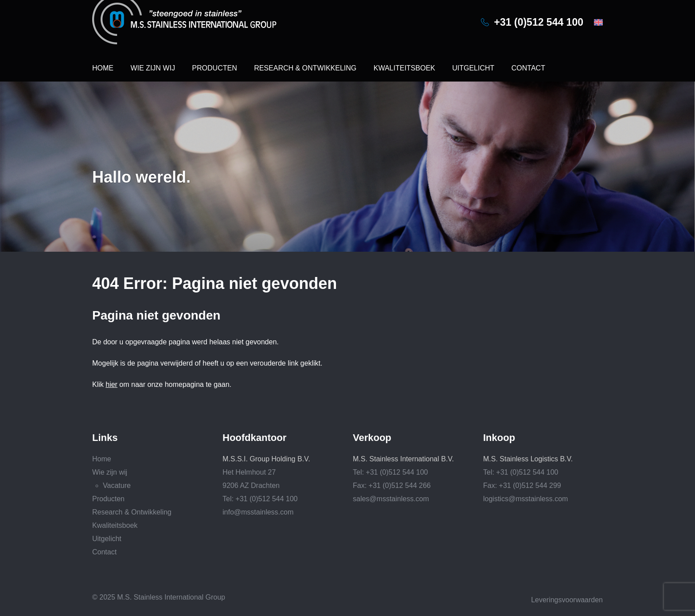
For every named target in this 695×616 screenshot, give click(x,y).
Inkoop (499, 438)
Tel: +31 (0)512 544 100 (260, 499)
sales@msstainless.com (391, 499)
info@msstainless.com (258, 512)
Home (103, 68)
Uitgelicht (473, 68)
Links (105, 438)
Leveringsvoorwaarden (567, 600)
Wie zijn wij (152, 68)
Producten (214, 68)
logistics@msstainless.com (525, 499)
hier (111, 384)
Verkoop (372, 438)
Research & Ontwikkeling (305, 68)
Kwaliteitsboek (404, 68)
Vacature (117, 485)
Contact (528, 68)
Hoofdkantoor (254, 438)
